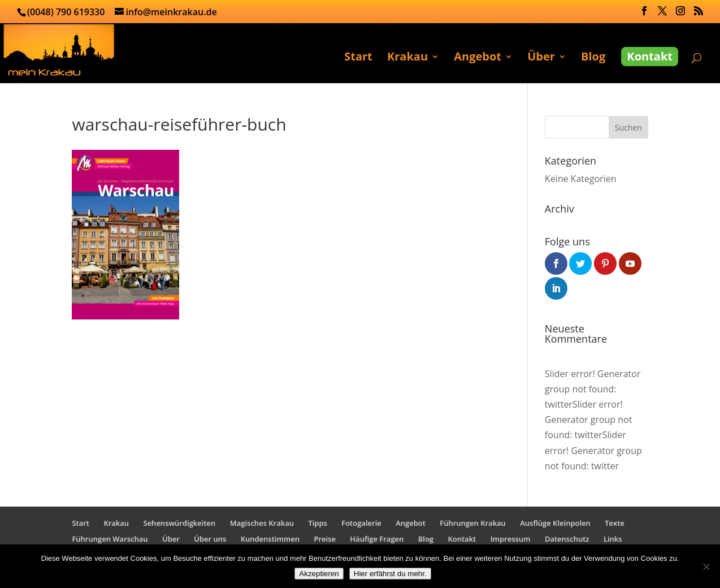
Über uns (210, 539)
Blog (593, 58)
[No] (706, 567)
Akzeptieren (319, 574)
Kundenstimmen (270, 539)
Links (613, 539)
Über (541, 58)
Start (358, 58)
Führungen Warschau (110, 539)
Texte (615, 523)
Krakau (407, 58)
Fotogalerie (361, 523)
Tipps (317, 523)
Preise (325, 539)
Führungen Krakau (473, 523)
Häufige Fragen (377, 539)
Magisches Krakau (262, 523)
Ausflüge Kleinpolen (555, 523)
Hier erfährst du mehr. (390, 574)
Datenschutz (567, 539)
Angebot (478, 58)
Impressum (511, 539)
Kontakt (650, 56)
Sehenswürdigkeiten (179, 523)
